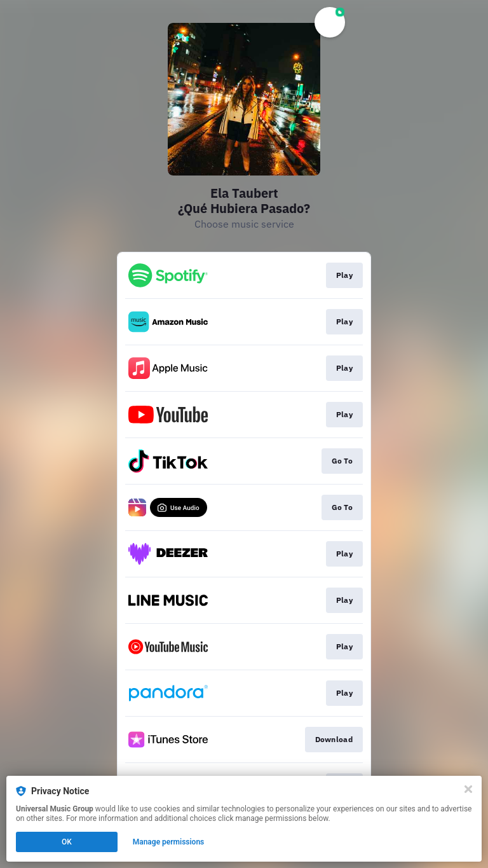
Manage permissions (169, 842)
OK (67, 842)
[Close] (468, 789)
